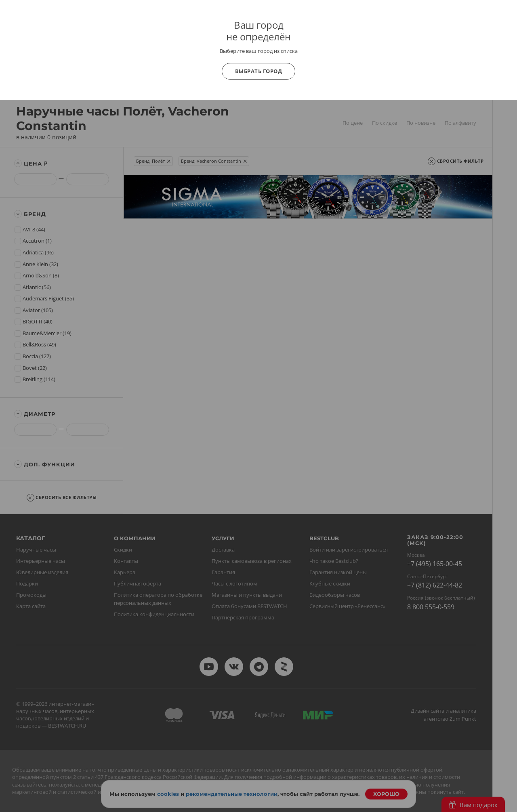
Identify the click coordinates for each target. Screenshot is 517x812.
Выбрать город (259, 71)
